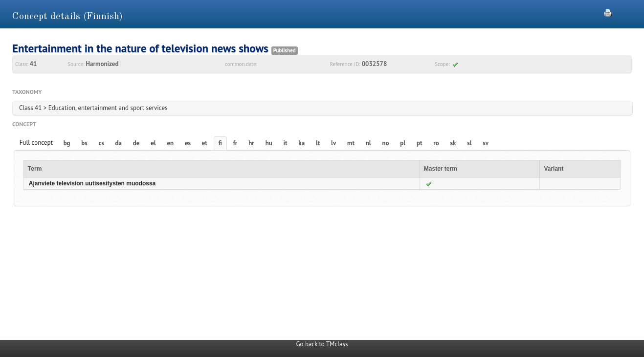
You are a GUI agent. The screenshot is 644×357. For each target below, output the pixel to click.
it (286, 143)
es (188, 143)
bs (84, 143)
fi (220, 143)
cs (101, 143)
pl (403, 143)
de (136, 143)
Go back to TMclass (322, 344)
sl (469, 143)
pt (420, 143)
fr (235, 143)
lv (333, 143)
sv (486, 143)
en (170, 143)
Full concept (36, 143)
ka (301, 143)
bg (67, 143)
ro (436, 143)
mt (351, 143)
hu (269, 143)
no (385, 143)
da (119, 143)
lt (318, 143)
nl (368, 143)
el (153, 143)
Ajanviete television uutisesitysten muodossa (92, 183)
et (205, 143)
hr (251, 143)
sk (453, 143)
